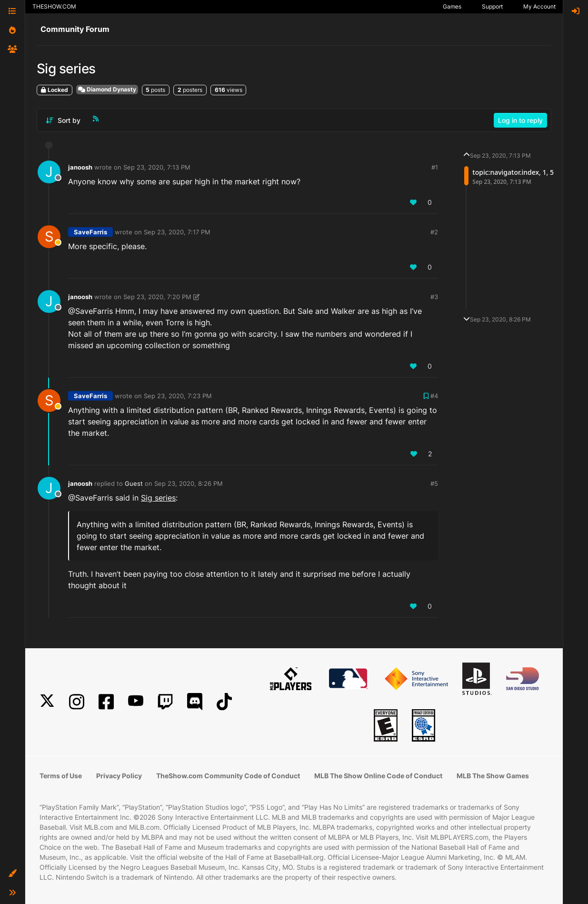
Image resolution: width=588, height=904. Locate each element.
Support (492, 6)
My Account (539, 6)
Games (452, 6)
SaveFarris (90, 232)
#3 (434, 297)
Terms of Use (61, 776)
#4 (434, 396)
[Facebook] (106, 702)
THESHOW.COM (54, 6)
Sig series (158, 498)
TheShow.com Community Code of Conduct (228, 776)
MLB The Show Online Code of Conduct (378, 776)
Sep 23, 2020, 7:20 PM (157, 297)
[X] (47, 702)
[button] (12, 874)
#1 (435, 167)
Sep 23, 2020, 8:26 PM (189, 483)
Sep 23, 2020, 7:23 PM (178, 396)
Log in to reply (520, 120)
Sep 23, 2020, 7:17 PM (177, 232)
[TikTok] (224, 702)
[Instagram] (77, 702)
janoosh (80, 167)
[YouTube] (136, 702)
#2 (434, 232)
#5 (434, 483)
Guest (134, 483)
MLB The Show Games (493, 776)
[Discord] (195, 702)
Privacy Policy (119, 776)
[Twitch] (165, 702)
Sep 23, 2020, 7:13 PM (157, 167)
